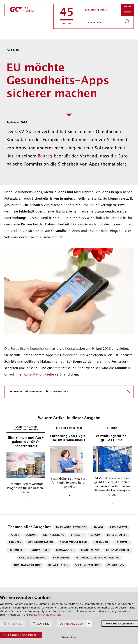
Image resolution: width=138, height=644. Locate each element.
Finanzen (15, 543)
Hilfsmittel (16, 550)
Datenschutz (69, 637)
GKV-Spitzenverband (73, 543)
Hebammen (101, 543)
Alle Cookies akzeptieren (21, 635)
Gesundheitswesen (40, 543)
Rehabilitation (58, 565)
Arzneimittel (119, 528)
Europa (95, 535)
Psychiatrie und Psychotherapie (97, 558)
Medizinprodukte (118, 550)
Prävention (61, 558)
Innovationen (40, 550)
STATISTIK (43, 624)
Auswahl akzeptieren (120, 624)
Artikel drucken (59, 392)
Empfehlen (36, 392)
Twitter (18, 392)
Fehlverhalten (117, 535)
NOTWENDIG (14, 624)
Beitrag (46, 156)
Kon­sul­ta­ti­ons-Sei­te (39, 374)
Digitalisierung (54, 535)
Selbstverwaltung (88, 565)
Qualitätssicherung (28, 565)
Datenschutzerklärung (48, 615)
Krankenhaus (90, 550)
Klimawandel (65, 550)
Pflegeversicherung (33, 558)
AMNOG (98, 528)
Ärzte (15, 535)
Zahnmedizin (116, 565)
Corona (31, 535)
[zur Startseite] (29, 10)
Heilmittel (122, 543)
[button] (67, 16)
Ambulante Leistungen (71, 528)
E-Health (77, 535)
